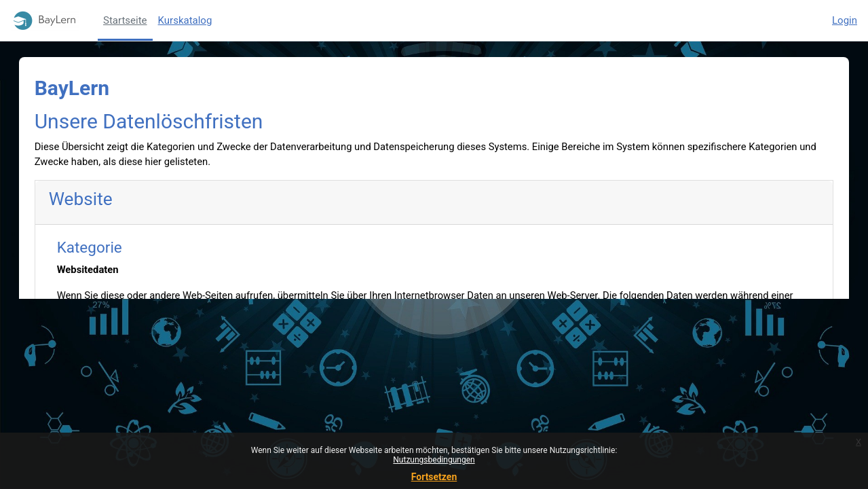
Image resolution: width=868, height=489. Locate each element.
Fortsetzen (434, 477)
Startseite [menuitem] (125, 20)
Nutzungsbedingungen (434, 460)
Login (845, 20)
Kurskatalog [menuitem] (185, 20)
